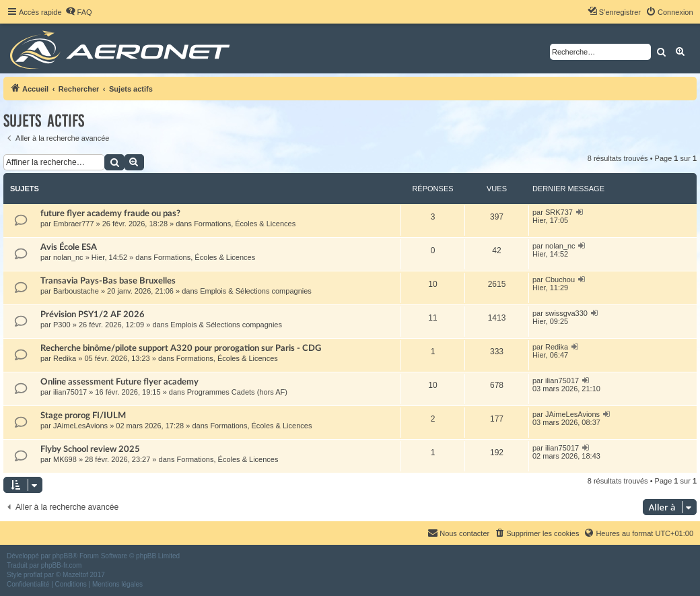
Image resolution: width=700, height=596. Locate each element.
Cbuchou (560, 279)
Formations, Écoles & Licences (245, 224)
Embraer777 (74, 224)
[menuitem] (79, 12)
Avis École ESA (69, 247)
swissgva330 (566, 313)
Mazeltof (75, 575)
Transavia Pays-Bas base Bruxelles (108, 281)
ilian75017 (70, 392)
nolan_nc (68, 257)
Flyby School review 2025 (90, 449)
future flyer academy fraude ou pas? (110, 213)
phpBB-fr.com (62, 565)
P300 (62, 325)
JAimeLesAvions (80, 426)
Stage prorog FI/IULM (83, 416)
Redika (65, 358)
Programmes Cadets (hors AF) (237, 392)
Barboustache (76, 291)
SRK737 (559, 212)
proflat (33, 575)
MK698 (65, 459)
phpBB (63, 556)
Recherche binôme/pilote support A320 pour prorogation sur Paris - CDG (181, 348)
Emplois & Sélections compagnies (256, 291)
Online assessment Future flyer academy (119, 382)
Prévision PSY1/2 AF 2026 (93, 314)
